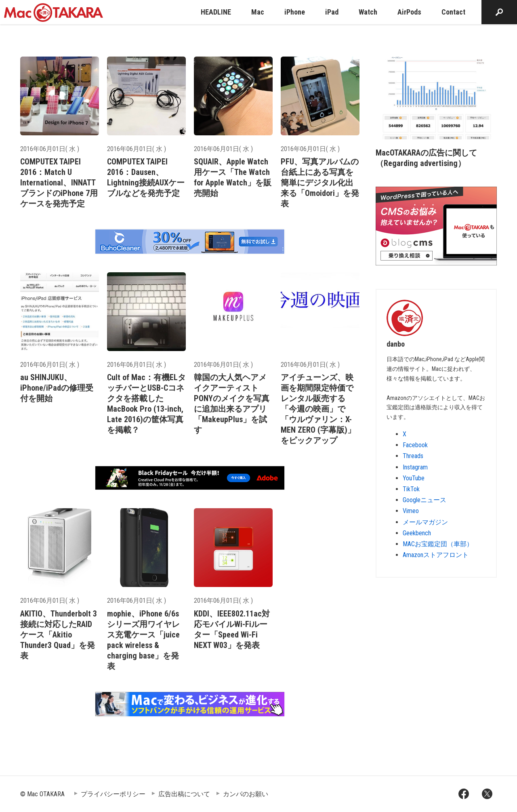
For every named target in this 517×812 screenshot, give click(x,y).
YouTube (414, 478)
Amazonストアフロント (436, 555)
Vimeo (411, 511)
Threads (413, 456)
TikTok (411, 489)
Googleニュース (425, 500)
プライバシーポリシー (113, 794)
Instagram (415, 467)
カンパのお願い (246, 794)
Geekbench (417, 533)
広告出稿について (184, 794)
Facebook (415, 445)
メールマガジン (425, 522)
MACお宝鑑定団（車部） (438, 544)
